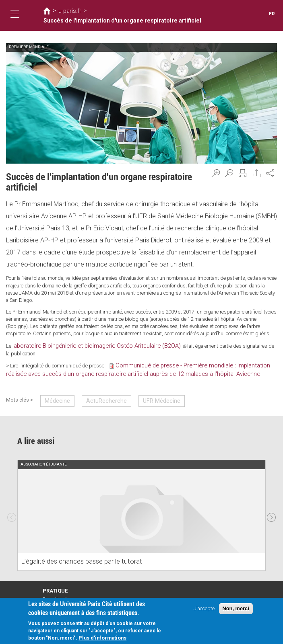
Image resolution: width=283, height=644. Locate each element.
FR (272, 14)
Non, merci (236, 609)
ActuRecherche (99, 389)
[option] (141, 503)
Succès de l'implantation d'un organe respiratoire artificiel (153, 15)
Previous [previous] (12, 503)
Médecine (55, 389)
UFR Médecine (147, 389)
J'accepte (204, 609)
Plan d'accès (56, 586)
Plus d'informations (102, 638)
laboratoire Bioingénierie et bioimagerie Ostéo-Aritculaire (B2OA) (85, 345)
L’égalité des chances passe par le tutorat (74, 550)
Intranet (51, 594)
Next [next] (271, 503)
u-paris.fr (68, 15)
